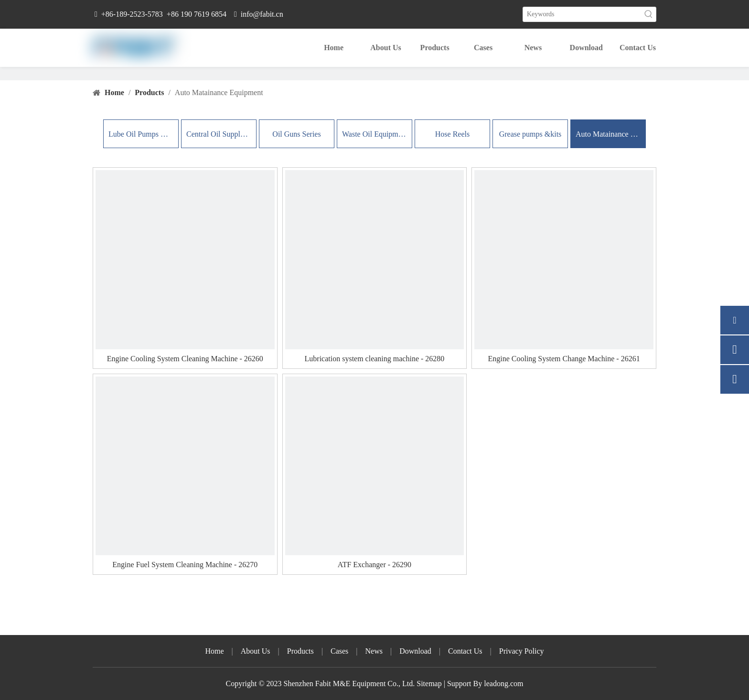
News (374, 651)
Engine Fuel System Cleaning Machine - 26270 (185, 565)
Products (300, 651)
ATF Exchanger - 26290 (374, 565)
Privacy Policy (522, 651)
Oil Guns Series (296, 134)
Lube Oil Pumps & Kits (141, 134)
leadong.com (503, 684)
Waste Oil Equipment (374, 134)
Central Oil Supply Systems (219, 134)
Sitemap (429, 684)
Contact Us (465, 651)
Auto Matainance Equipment (608, 134)
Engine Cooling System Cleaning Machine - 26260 (185, 359)
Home (214, 651)
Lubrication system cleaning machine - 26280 (375, 359)
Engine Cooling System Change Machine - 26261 (564, 359)
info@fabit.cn (262, 14)
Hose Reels (452, 134)
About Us (256, 651)
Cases (339, 651)
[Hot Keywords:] (649, 14)
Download (415, 651)
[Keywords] (582, 14)
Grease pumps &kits (530, 134)
